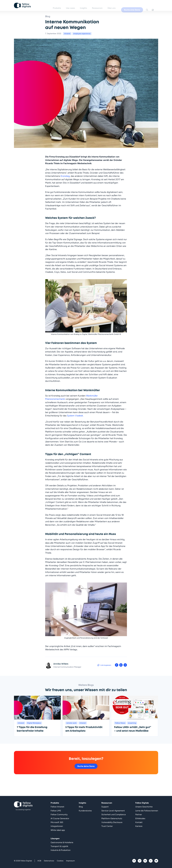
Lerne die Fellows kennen (147, 811)
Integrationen (57, 826)
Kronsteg (65, 176)
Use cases (74, 5)
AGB (39, 861)
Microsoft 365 (57, 822)
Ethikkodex (140, 818)
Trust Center (107, 826)
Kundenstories (85, 811)
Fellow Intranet (57, 807)
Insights (87, 5)
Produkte (61, 5)
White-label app (58, 830)
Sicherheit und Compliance (114, 814)
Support (105, 807)
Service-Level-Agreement (113, 811)
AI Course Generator (60, 818)
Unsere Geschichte (144, 807)
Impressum (70, 861)
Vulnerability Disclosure (112, 822)
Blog (81, 807)
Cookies (60, 861)
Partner (139, 814)
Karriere (139, 826)
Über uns (115, 5)
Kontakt (139, 822)
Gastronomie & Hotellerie (62, 842)
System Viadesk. (75, 416)
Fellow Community (59, 814)
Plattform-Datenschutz (112, 818)
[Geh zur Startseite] (22, 6)
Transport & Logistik (59, 846)
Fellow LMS (56, 811)
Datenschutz (49, 861)
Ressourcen (101, 5)
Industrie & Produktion (61, 850)
